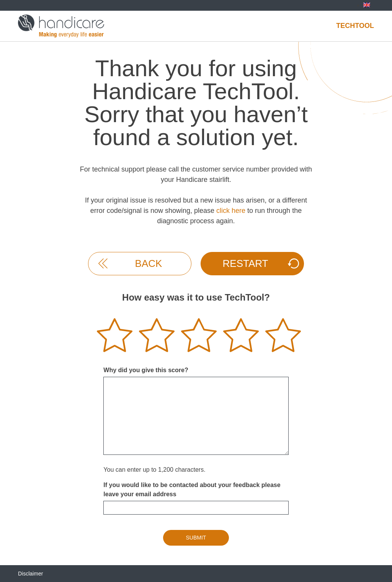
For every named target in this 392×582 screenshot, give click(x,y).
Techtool (355, 26)
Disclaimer (30, 574)
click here (231, 211)
